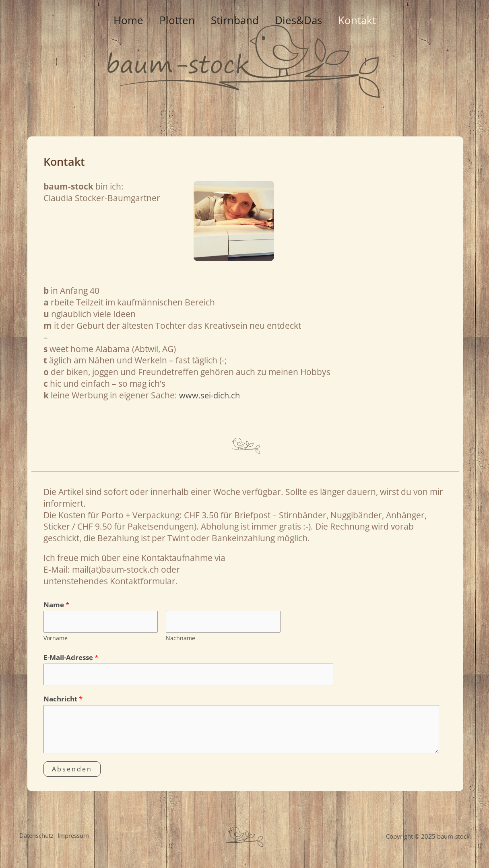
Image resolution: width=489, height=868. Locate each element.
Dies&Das (303, 121)
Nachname (181, 639)
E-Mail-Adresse (71, 659)
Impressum (75, 839)
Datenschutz (36, 839)
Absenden (72, 771)
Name (56, 605)
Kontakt (367, 121)
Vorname (56, 639)
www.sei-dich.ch (211, 395)
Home (119, 121)
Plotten (172, 121)
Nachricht (63, 701)
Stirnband (235, 121)
